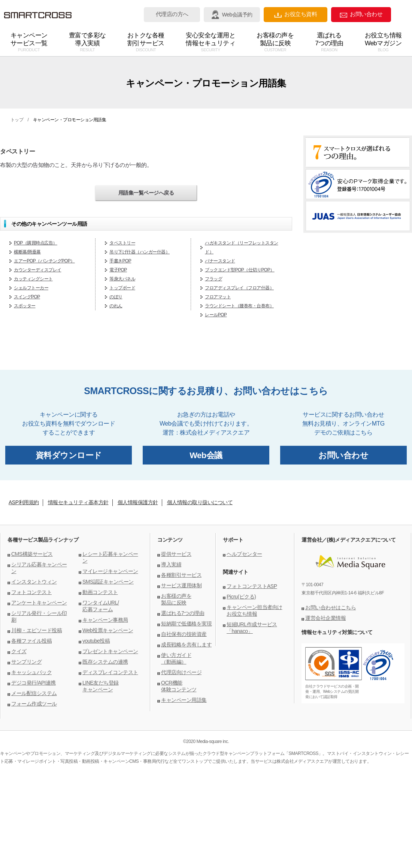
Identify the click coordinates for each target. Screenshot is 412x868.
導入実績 (171, 564)
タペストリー (122, 243)
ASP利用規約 (24, 502)
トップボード (122, 288)
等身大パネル (122, 279)
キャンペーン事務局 (105, 620)
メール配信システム (34, 693)
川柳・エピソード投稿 (37, 630)
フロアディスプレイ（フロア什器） (239, 288)
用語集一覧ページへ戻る (146, 193)
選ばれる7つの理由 (183, 613)
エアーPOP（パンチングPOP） (44, 261)
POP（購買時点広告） (36, 243)
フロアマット (218, 297)
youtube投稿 (96, 641)
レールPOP (216, 315)
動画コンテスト (100, 592)
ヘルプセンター (244, 554)
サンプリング (26, 662)
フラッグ (213, 279)
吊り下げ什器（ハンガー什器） (140, 252)
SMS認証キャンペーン (108, 582)
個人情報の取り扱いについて (200, 502)
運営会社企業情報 (325, 618)
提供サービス (176, 554)
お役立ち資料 (296, 14)
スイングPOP (27, 297)
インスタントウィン (34, 582)
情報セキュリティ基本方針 (78, 502)
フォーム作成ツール (34, 704)
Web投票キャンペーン (108, 630)
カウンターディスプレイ (38, 270)
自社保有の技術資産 (184, 634)
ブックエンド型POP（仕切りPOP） (240, 270)
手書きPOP (120, 261)
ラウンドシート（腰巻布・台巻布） (239, 306)
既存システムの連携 (105, 662)
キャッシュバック (31, 672)
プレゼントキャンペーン (110, 651)
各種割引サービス (181, 575)
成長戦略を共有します (186, 645)
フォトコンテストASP (252, 586)
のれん (116, 306)
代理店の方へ (172, 14)
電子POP (118, 270)
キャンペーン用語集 (184, 700)
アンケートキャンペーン (39, 603)
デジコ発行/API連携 (34, 683)
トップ (17, 120)
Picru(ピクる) (241, 597)
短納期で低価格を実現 (186, 624)
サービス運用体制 (181, 585)
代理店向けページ (181, 672)
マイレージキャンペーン (110, 571)
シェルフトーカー (31, 288)
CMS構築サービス (32, 554)
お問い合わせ (361, 14)
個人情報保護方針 (138, 502)
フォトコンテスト (31, 592)
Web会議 (206, 455)
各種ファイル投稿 (31, 641)
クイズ (19, 651)
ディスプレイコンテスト (110, 672)
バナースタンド (220, 261)
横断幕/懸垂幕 (27, 252)
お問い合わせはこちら (331, 607)
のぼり (116, 297)
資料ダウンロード (69, 455)
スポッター (25, 306)
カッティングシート (33, 279)
